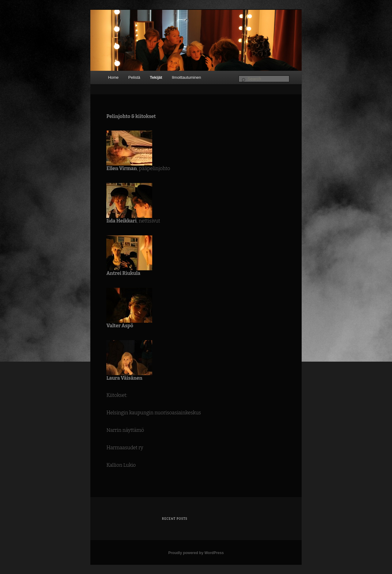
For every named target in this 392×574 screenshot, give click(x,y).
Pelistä (134, 77)
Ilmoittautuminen (186, 77)
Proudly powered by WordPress (196, 553)
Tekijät (156, 77)
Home (113, 77)
